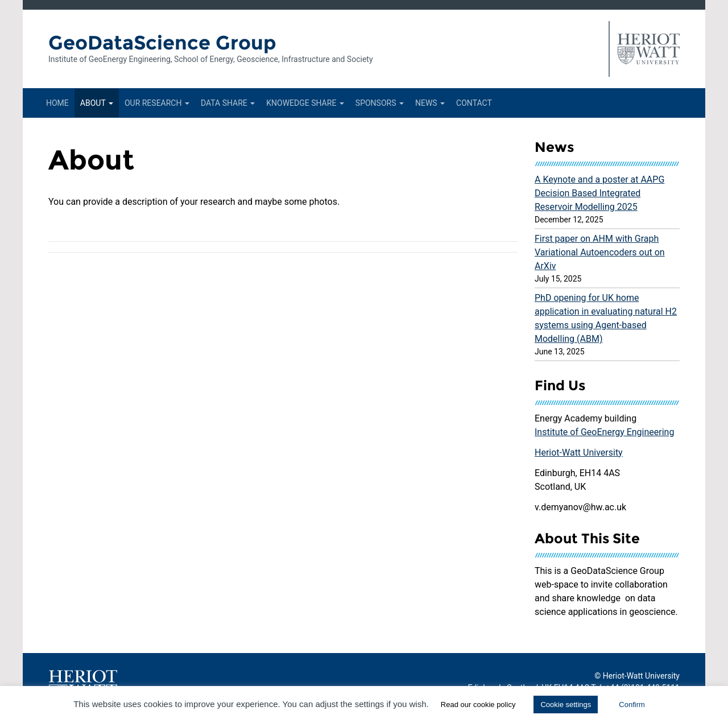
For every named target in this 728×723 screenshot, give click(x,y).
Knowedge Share (305, 103)
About (97, 103)
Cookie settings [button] (566, 705)
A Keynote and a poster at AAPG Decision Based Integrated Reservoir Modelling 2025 (599, 193)
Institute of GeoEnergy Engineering (604, 432)
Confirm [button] (632, 705)
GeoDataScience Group (162, 43)
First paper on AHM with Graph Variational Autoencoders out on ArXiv (600, 252)
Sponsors (380, 103)
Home (57, 103)
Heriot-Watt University (579, 453)
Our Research (157, 103)
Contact (474, 103)
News (430, 103)
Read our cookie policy (478, 705)
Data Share (228, 103)
